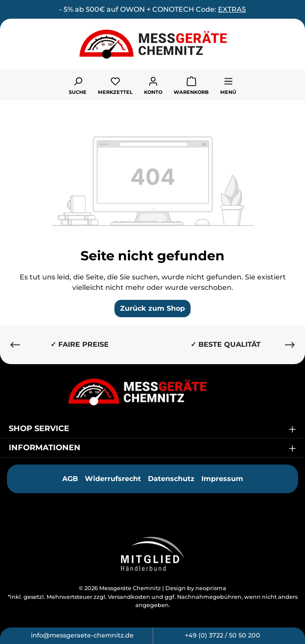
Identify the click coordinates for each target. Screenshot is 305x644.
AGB (70, 479)
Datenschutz (171, 479)
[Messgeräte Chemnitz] (153, 392)
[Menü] (228, 85)
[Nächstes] (290, 345)
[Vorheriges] (15, 345)
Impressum (222, 479)
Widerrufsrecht (113, 479)
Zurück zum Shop (152, 308)
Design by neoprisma (196, 588)
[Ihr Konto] (153, 85)
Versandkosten (129, 597)
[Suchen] (78, 85)
